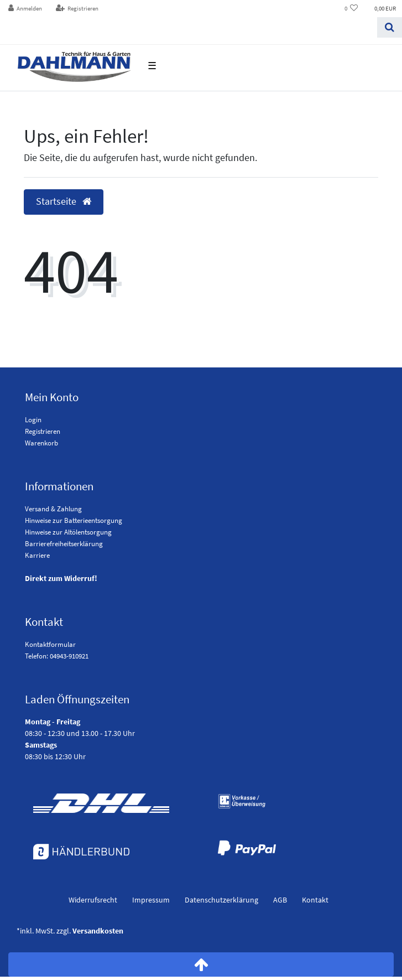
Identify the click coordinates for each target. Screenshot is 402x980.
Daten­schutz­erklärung (221, 900)
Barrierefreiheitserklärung (64, 544)
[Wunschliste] (351, 9)
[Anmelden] (25, 9)
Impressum (151, 900)
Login (33, 420)
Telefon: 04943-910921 (57, 656)
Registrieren (43, 431)
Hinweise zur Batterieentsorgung (74, 520)
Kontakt (315, 900)
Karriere (37, 555)
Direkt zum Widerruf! (61, 578)
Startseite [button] (64, 201)
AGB (280, 900)
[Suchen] (390, 27)
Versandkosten (98, 931)
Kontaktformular (50, 644)
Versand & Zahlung (53, 509)
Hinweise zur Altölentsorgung (68, 532)
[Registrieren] (77, 9)
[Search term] (189, 27)
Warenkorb (41, 443)
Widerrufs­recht (93, 900)
